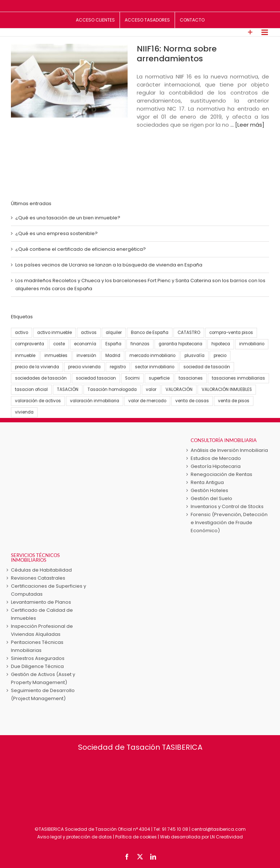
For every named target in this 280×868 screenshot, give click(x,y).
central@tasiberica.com (219, 829)
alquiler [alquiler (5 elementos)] (114, 333)
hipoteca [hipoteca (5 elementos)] (221, 344)
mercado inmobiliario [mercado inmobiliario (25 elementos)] (152, 356)
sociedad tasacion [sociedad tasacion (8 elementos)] (96, 378)
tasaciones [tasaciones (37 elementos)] (191, 378)
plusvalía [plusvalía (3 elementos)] (195, 356)
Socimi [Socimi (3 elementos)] (132, 378)
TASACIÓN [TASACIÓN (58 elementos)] (68, 389)
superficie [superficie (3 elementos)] (159, 378)
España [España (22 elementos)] (113, 344)
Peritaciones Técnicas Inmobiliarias (37, 646)
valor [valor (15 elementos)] (151, 389)
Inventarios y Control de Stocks (227, 506)
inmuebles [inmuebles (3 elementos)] (56, 356)
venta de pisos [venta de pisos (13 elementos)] (234, 401)
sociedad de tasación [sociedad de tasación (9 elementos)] (207, 367)
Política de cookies (136, 837)
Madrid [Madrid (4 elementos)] (113, 356)
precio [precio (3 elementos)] (220, 356)
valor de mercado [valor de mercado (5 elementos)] (147, 401)
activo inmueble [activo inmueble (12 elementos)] (55, 333)
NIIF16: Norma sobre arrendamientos (177, 54)
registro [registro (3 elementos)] (118, 367)
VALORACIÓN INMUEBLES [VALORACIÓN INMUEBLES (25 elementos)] (227, 389)
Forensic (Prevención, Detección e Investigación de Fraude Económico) (229, 523)
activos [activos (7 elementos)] (89, 333)
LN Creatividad (226, 837)
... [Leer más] (247, 125)
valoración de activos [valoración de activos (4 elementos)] (38, 401)
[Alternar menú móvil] (265, 32)
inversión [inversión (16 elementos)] (86, 356)
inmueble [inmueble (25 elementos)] (25, 356)
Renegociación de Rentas (221, 474)
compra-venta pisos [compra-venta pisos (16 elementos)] (231, 333)
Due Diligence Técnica (37, 666)
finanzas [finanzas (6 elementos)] (140, 344)
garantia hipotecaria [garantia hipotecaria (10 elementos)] (180, 344)
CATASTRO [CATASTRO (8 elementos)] (189, 333)
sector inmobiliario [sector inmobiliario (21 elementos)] (155, 367)
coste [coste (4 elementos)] (59, 344)
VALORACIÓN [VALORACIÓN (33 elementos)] (179, 389)
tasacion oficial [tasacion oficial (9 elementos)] (31, 389)
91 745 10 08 (175, 829)
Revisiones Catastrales (38, 578)
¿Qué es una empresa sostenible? (57, 233)
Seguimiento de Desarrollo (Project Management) (43, 694)
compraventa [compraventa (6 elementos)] (30, 344)
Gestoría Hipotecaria (216, 466)
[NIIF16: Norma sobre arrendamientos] (69, 81)
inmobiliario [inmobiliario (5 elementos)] (252, 344)
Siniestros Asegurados (38, 658)
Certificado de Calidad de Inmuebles (42, 614)
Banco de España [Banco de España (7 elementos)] (150, 333)
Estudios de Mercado (216, 458)
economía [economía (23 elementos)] (85, 344)
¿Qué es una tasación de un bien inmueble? (68, 218)
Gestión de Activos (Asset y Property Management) (43, 678)
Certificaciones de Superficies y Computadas (48, 590)
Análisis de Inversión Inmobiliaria (229, 450)
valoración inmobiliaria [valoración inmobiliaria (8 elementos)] (95, 401)
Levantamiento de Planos (41, 602)
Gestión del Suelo (211, 498)
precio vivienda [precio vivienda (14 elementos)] (84, 367)
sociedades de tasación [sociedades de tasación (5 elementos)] (41, 378)
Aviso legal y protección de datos (75, 837)
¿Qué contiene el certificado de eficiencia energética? (81, 249)
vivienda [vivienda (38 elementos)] (24, 412)
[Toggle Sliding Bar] (250, 32)
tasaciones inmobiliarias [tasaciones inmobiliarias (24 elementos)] (238, 378)
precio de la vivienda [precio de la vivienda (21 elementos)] (37, 367)
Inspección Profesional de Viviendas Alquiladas (42, 630)
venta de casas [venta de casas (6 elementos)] (192, 401)
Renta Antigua (207, 482)
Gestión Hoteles (209, 490)
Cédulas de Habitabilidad (41, 570)
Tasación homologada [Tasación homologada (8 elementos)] (112, 389)
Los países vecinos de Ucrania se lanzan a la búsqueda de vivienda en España (109, 265)
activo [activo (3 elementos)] (22, 333)
